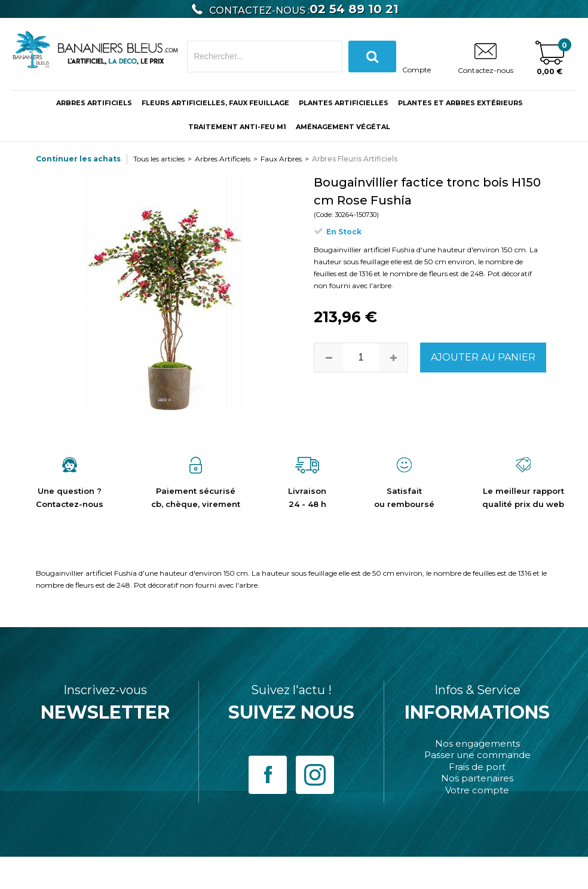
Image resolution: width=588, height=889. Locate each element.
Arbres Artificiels (223, 159)
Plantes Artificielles (344, 103)
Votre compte (477, 790)
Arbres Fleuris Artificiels (355, 159)
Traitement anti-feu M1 (237, 127)
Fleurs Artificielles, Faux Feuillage (215, 103)
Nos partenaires (477, 778)
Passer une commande (477, 755)
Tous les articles (159, 159)
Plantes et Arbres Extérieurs (460, 103)
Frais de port (477, 767)
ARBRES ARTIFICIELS (94, 103)
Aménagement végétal (343, 127)
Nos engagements (477, 743)
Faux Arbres (281, 159)
